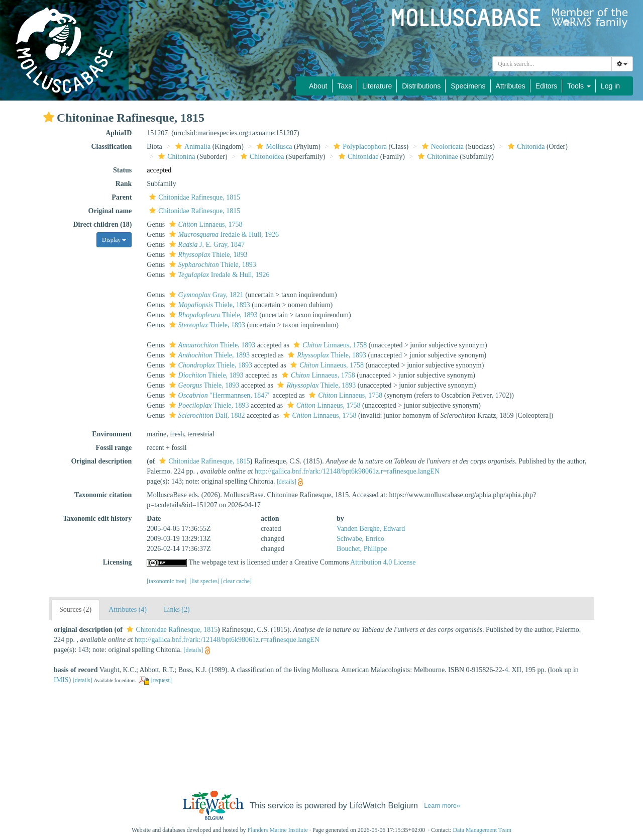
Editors (547, 86)
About (318, 86)
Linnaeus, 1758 (205, 224)
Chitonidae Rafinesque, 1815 (193, 197)
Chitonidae (357, 157)
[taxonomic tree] (167, 581)
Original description (101, 461)
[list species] (204, 581)
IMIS (61, 680)
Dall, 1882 (206, 415)
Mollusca (273, 147)
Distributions (421, 86)
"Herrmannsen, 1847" (219, 395)
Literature (377, 86)
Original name (110, 211)
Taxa (345, 86)
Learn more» (442, 806)
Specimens (468, 86)
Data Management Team (482, 830)
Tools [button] (579, 86)
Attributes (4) (128, 610)
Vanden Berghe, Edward (371, 529)
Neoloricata (442, 147)
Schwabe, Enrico (360, 539)
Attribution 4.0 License (383, 562)
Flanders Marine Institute (278, 830)
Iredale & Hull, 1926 (223, 235)
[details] (287, 482)
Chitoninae (437, 157)
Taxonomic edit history (97, 519)
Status (122, 170)
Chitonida (525, 147)
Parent (122, 197)
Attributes (511, 86)
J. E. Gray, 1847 (206, 245)
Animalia (192, 147)
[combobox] (552, 64)
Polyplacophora (359, 147)
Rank (124, 184)
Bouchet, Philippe (362, 549)
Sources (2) (75, 610)
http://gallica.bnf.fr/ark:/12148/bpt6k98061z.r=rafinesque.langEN (347, 471)
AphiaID (119, 133)
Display (114, 240)
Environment (112, 434)
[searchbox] (552, 64)
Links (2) (177, 610)
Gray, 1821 (205, 295)
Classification (111, 147)
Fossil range (114, 448)
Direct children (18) (102, 224)
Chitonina (175, 157)
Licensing (118, 562)
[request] (161, 680)
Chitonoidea (261, 157)
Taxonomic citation (103, 495)
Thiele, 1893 (207, 255)
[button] (49, 117)
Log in (610, 86)
